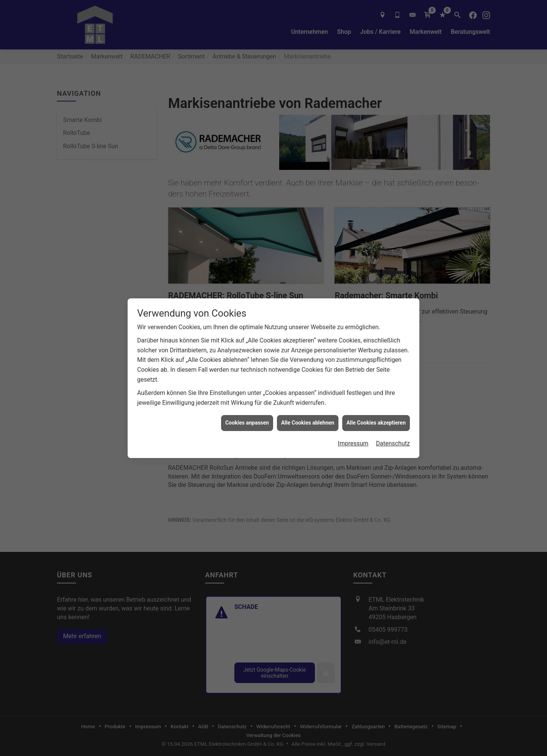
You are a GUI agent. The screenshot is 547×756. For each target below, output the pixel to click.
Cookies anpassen (247, 409)
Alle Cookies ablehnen (308, 409)
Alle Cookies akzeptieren (376, 409)
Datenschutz (393, 430)
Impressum (353, 430)
